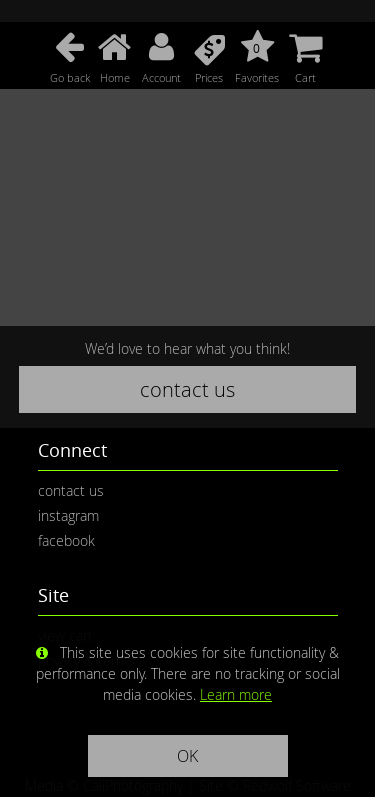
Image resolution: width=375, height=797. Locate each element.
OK (187, 756)
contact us (187, 389)
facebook (66, 540)
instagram (68, 515)
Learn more (236, 694)
